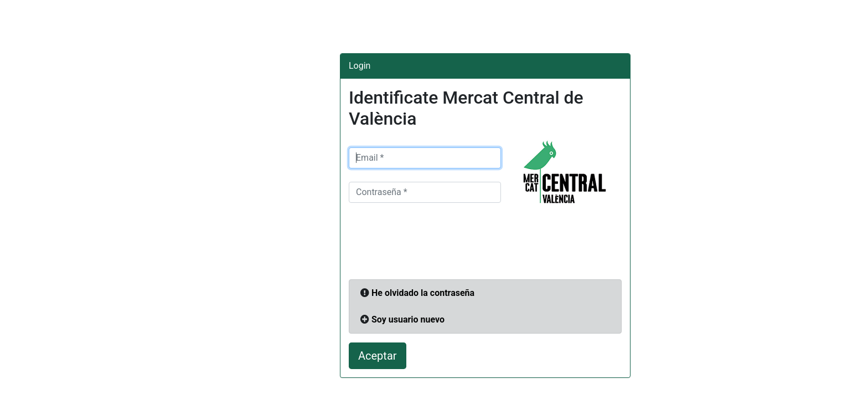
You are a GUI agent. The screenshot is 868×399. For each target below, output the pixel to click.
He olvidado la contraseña (423, 293)
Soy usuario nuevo (408, 319)
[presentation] (433, 244)
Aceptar (378, 356)
